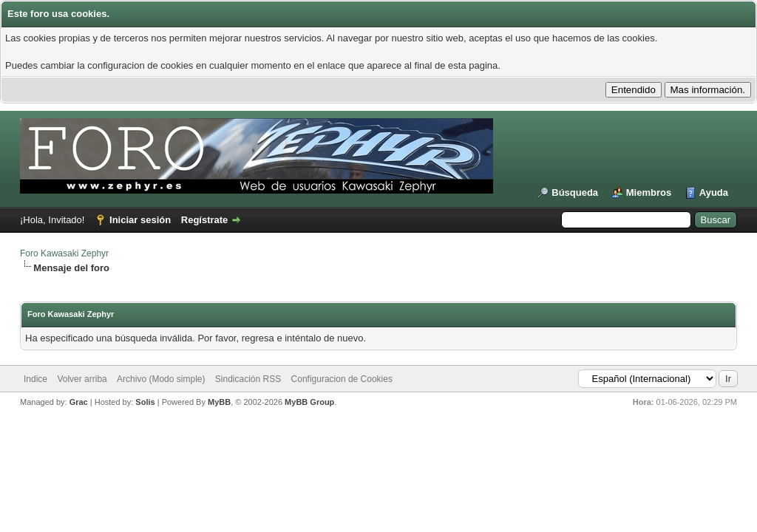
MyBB (219, 402)
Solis (145, 402)
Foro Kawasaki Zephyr (64, 253)
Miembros (649, 192)
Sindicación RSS (248, 379)
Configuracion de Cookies (342, 379)
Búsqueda (575, 192)
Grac (79, 402)
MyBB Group (309, 402)
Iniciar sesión (140, 220)
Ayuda (714, 192)
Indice (35, 379)
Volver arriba (82, 379)
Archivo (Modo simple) (161, 379)
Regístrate (205, 220)
